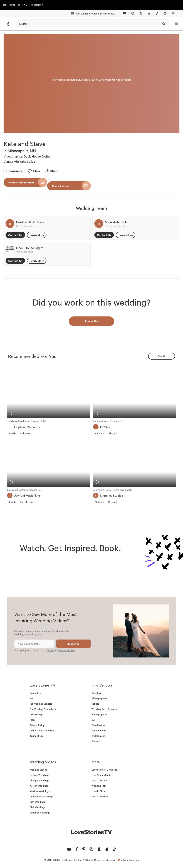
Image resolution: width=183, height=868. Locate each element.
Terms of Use (37, 736)
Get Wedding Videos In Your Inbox (94, 13)
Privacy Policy (67, 650)
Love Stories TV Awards (104, 770)
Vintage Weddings (39, 780)
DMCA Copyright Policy (42, 730)
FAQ (32, 698)
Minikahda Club (24, 161)
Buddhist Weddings (40, 812)
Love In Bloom (99, 791)
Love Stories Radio (101, 775)
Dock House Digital (37, 156)
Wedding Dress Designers (105, 709)
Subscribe (73, 644)
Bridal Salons (98, 736)
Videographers (99, 698)
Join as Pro (91, 321)
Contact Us (15, 235)
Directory (96, 693)
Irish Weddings (37, 802)
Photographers (99, 714)
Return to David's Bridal (24, 5)
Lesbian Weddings (39, 775)
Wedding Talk (99, 786)
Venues (95, 704)
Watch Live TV (99, 780)
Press (33, 720)
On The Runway (100, 796)
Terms (50, 650)
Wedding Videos (38, 770)
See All (162, 356)
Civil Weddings (37, 807)
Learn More (37, 235)
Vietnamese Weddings (41, 796)
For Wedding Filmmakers (43, 709)
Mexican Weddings (40, 791)
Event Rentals (99, 730)
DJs (93, 720)
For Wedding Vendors (41, 704)
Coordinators (98, 725)
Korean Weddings (39, 786)
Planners (96, 741)
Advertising (36, 714)
